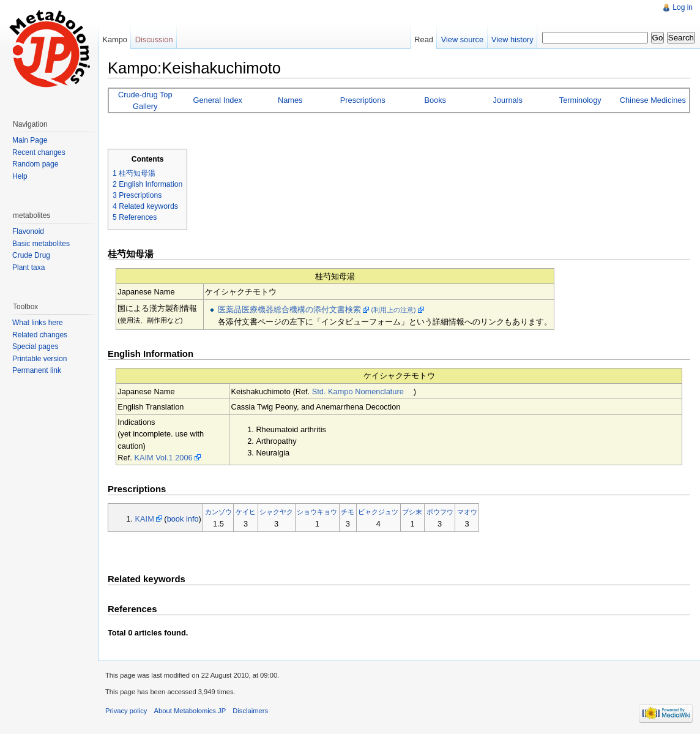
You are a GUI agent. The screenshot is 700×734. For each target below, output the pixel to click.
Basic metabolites (41, 244)
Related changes (40, 335)
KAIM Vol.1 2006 (163, 458)
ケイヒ (246, 512)
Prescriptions (363, 100)
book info (183, 519)
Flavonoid (28, 231)
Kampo (115, 39)
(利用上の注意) (394, 310)
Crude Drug (31, 255)
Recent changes (39, 152)
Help (20, 176)
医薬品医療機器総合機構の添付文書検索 (289, 309)
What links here (38, 323)
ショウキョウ (317, 512)
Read (424, 39)
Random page (35, 164)
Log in (683, 7)
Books (435, 100)
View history (512, 39)
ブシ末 (412, 512)
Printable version (39, 359)
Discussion (154, 39)
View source (462, 39)
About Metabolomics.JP (190, 711)
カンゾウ (218, 512)
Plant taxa (28, 268)
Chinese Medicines (653, 100)
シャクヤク (276, 512)
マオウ (467, 512)
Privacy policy (126, 711)
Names (290, 100)
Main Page (30, 140)
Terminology (580, 100)
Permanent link (37, 370)
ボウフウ (440, 512)
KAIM (145, 519)
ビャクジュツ (378, 512)
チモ (348, 512)
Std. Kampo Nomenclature (358, 391)
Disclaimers (250, 711)
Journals (508, 100)
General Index (218, 100)
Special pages (35, 346)
